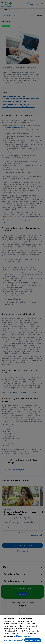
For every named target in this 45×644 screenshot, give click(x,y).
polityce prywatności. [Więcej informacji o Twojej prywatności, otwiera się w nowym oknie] (23, 636)
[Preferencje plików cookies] (1, 642)
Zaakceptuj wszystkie (33, 640)
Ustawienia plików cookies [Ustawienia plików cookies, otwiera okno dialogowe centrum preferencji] (13, 640)
